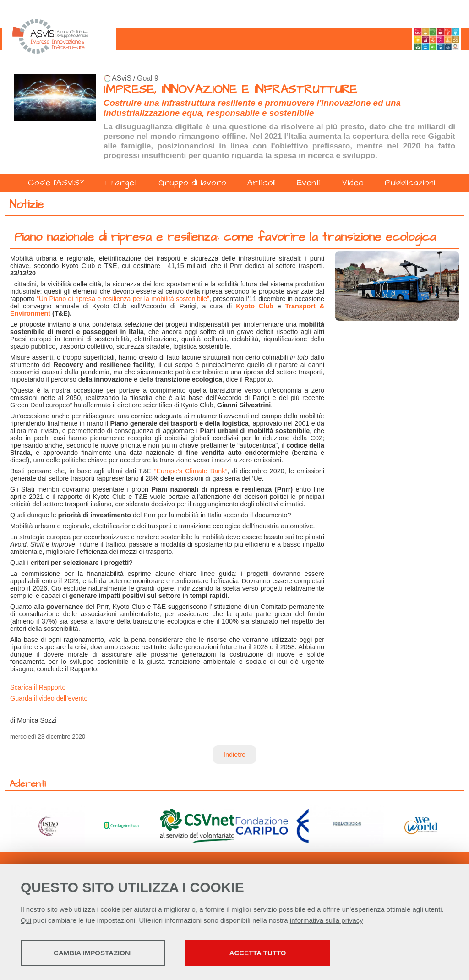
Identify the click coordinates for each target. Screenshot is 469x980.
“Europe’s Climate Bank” (191, 471)
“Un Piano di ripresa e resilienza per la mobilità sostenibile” (123, 299)
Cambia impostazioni (93, 953)
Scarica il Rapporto (38, 687)
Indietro (234, 755)
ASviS (122, 78)
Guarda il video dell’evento (49, 698)
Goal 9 (148, 78)
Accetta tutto (258, 953)
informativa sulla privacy (327, 920)
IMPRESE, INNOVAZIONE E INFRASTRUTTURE (230, 90)
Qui (26, 920)
